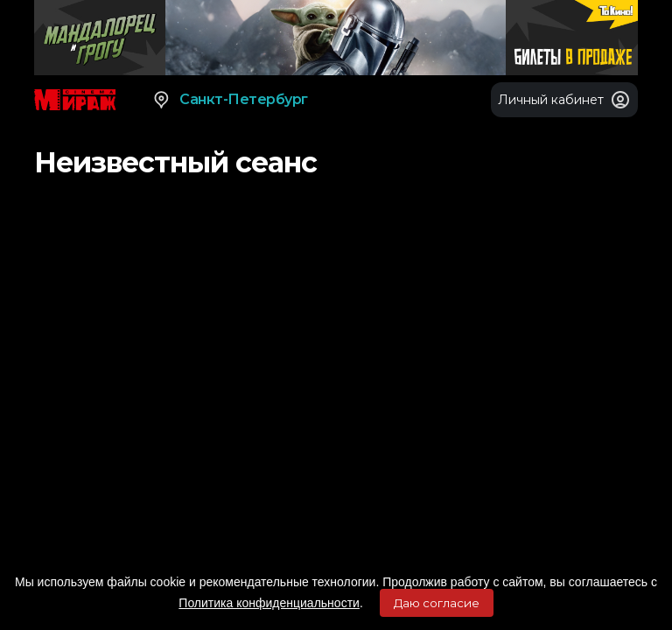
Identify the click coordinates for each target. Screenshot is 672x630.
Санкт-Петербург (230, 100)
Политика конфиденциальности (269, 603)
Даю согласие (437, 603)
